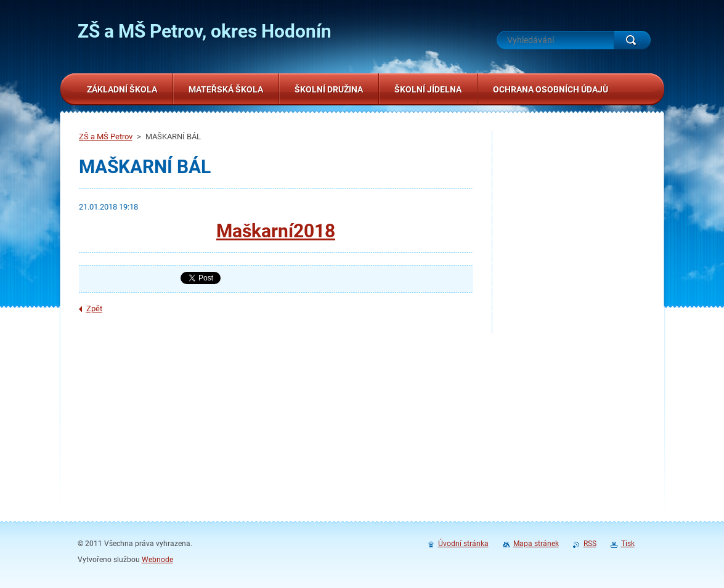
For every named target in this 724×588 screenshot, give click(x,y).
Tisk (628, 544)
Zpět (94, 308)
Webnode (157, 560)
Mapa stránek (536, 544)
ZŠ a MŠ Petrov (106, 137)
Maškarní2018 (276, 231)
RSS (590, 544)
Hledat (632, 40)
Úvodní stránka (463, 544)
